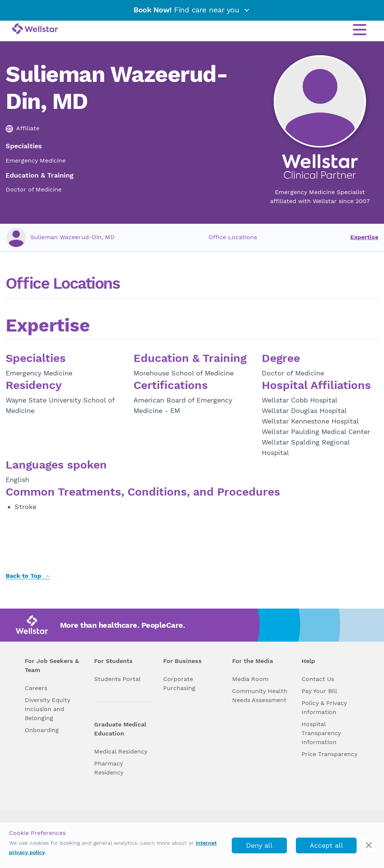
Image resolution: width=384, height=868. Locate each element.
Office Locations (233, 237)
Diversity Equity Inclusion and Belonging (47, 709)
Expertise (364, 237)
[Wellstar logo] (35, 29)
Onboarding (42, 730)
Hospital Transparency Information (321, 733)
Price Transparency (329, 754)
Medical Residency (121, 751)
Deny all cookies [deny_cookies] (259, 847)
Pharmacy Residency (109, 768)
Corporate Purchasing (179, 683)
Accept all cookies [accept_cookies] (326, 847)
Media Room (250, 679)
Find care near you (192, 10)
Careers (36, 688)
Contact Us (318, 679)
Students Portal (117, 679)
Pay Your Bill (319, 691)
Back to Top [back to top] (28, 576)
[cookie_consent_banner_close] (369, 845)
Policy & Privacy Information (324, 708)
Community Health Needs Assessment (260, 695)
